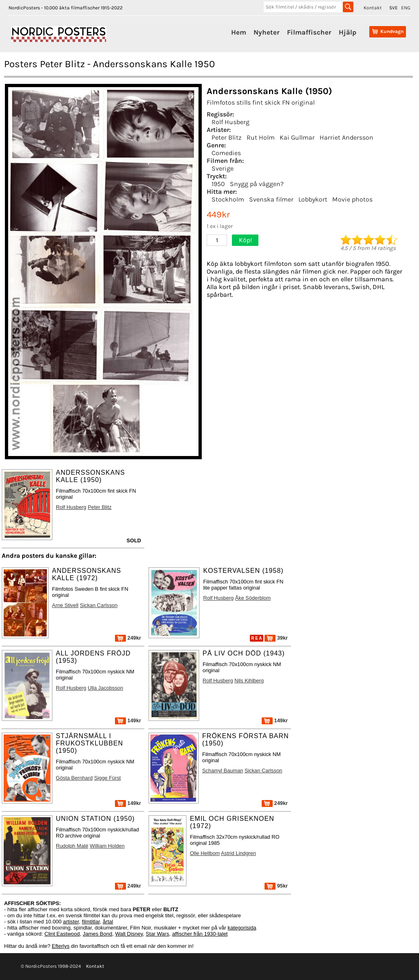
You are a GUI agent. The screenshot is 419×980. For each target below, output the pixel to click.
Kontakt (373, 8)
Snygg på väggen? (257, 184)
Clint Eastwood (62, 934)
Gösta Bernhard (74, 778)
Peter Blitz (227, 137)
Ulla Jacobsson (105, 688)
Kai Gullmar (297, 137)
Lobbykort (313, 199)
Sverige (223, 168)
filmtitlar (91, 922)
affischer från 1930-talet (200, 934)
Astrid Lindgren (238, 853)
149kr (128, 720)
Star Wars (158, 934)
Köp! (245, 240)
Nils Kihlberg (249, 681)
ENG (406, 8)
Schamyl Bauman (223, 771)
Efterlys (61, 946)
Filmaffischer (309, 32)
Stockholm (228, 199)
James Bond (97, 934)
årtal (108, 922)
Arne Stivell (65, 605)
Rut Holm (261, 137)
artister (71, 922)
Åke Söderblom (253, 598)
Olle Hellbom (205, 853)
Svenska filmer (271, 199)
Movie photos (352, 199)
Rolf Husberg (230, 122)
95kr (276, 886)
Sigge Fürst (107, 778)
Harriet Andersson (346, 137)
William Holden (107, 846)
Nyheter (267, 32)
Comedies (226, 153)
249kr (128, 638)
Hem (239, 32)
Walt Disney (129, 934)
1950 (218, 184)
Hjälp (347, 32)
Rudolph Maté (72, 846)
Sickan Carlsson (99, 605)
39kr (276, 638)
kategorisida (242, 928)
